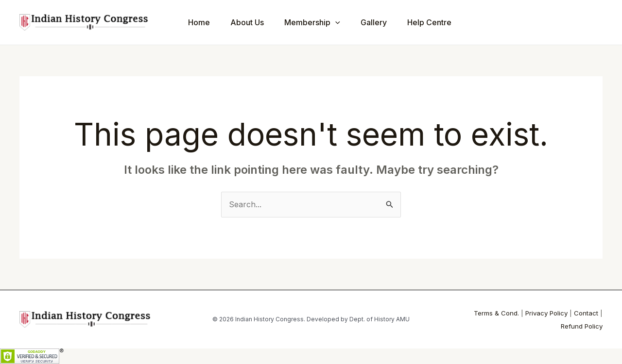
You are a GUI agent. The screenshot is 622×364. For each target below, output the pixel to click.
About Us (251, 22)
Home (200, 22)
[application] (343, 22)
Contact (586, 313)
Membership (320, 22)
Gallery (384, 22)
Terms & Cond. (496, 313)
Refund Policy (582, 326)
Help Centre (442, 22)
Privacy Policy (546, 313)
